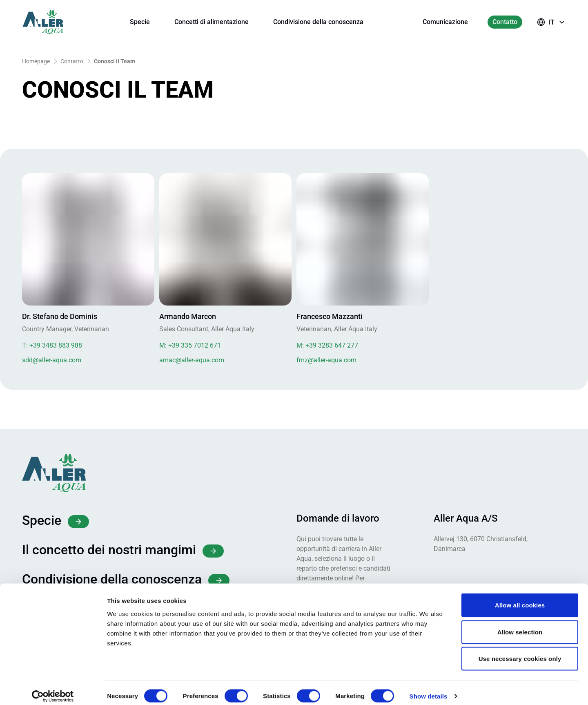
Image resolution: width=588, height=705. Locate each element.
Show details (429, 689)
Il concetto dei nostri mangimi (123, 550)
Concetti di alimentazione (212, 22)
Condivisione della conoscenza (318, 22)
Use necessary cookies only (520, 651)
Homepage (36, 61)
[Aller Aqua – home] (54, 22)
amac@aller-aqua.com (192, 360)
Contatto (505, 22)
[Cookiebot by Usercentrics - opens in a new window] (53, 689)
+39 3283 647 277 (327, 345)
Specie (140, 22)
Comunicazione (445, 22)
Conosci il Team (115, 61)
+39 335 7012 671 (190, 345)
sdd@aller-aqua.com (52, 360)
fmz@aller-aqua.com (326, 360)
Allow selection (520, 625)
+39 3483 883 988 (52, 345)
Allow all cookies (520, 598)
